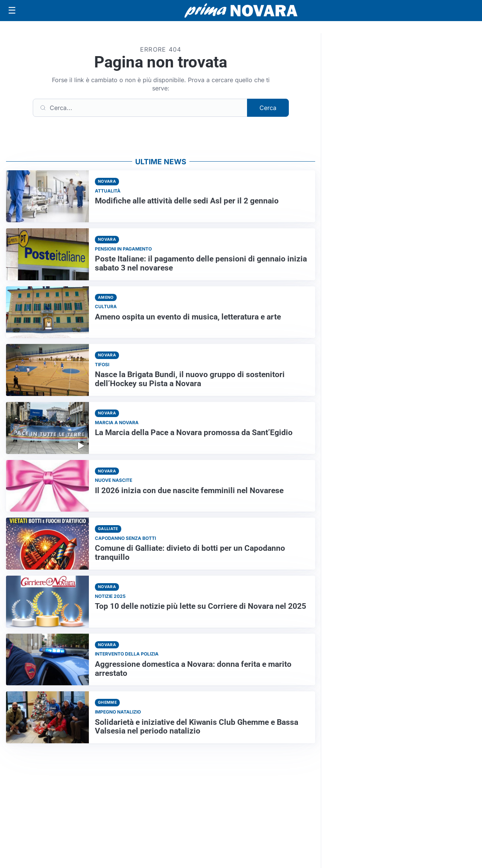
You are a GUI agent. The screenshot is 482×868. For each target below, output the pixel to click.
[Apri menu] (12, 11)
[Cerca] (140, 108)
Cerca (268, 108)
